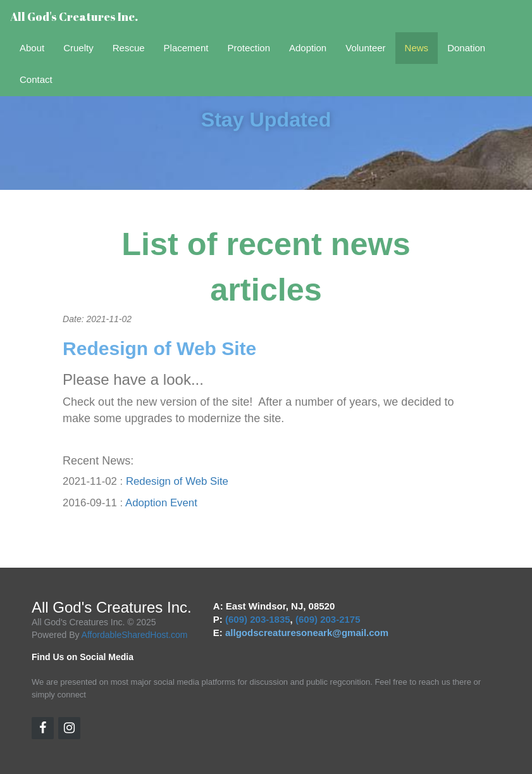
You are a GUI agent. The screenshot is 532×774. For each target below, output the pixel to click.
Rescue (129, 48)
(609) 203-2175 (328, 619)
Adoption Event (161, 503)
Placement (186, 48)
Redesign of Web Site (177, 481)
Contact (36, 79)
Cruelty (78, 48)
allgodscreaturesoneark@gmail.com (307, 633)
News (417, 48)
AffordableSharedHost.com (135, 635)
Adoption (308, 48)
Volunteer (365, 48)
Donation (466, 48)
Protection (249, 48)
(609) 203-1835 (258, 619)
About (32, 48)
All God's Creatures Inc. (74, 16)
